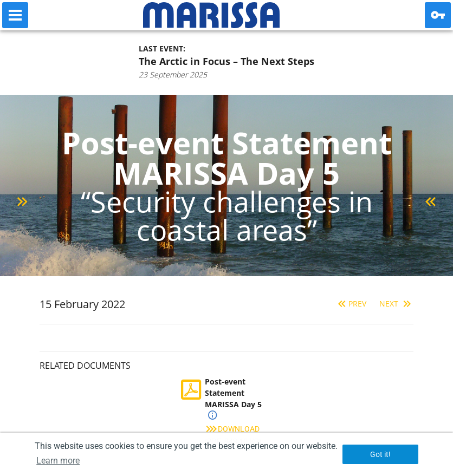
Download (232, 429)
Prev (351, 304)
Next (396, 304)
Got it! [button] (380, 454)
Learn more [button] (58, 461)
